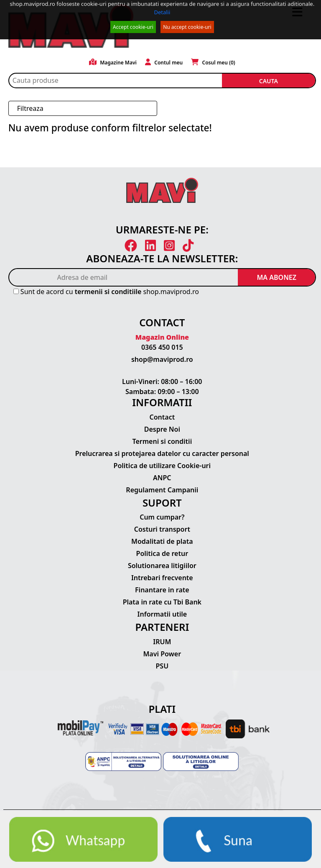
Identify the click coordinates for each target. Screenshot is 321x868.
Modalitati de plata (162, 541)
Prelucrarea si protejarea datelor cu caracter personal (162, 453)
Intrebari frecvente (162, 578)
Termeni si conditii (162, 441)
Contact (162, 417)
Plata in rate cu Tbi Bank (162, 602)
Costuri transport (162, 529)
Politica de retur (162, 553)
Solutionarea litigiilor (162, 566)
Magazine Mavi (113, 63)
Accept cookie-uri (133, 27)
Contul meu (164, 63)
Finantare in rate (162, 590)
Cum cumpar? (162, 517)
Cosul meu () (213, 63)
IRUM (162, 642)
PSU (162, 666)
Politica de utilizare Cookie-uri (162, 466)
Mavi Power (162, 654)
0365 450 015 (162, 347)
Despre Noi (162, 429)
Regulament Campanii (162, 490)
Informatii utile (162, 614)
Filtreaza (30, 108)
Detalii (162, 12)
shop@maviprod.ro (162, 359)
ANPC (162, 478)
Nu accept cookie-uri (187, 27)
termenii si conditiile (108, 292)
